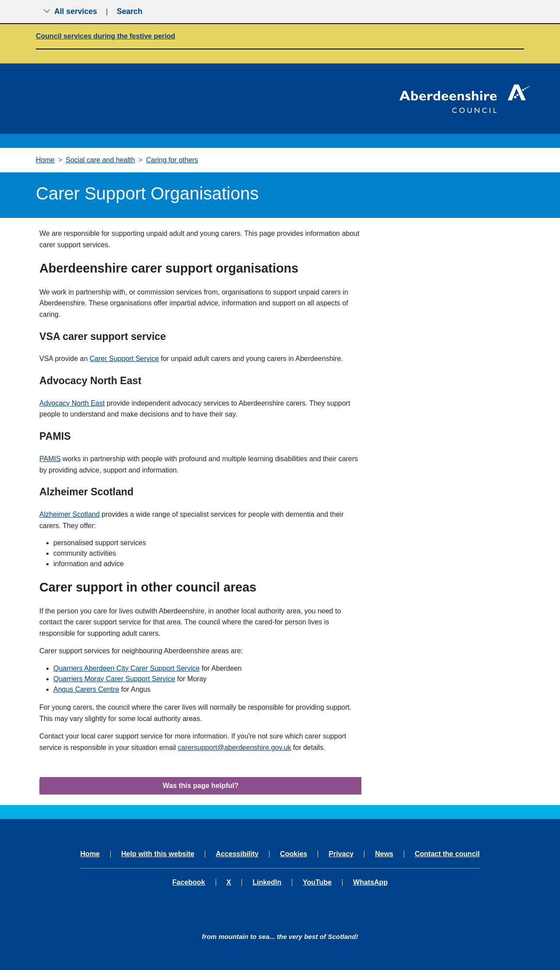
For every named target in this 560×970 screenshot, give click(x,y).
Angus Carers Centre (86, 689)
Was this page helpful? (201, 786)
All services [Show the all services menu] (70, 11)
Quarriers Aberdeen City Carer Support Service (126, 668)
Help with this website (158, 854)
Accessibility (237, 854)
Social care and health (100, 160)
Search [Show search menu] (130, 11)
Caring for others (172, 160)
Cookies (294, 854)
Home (45, 160)
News (384, 854)
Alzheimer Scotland (70, 514)
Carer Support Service (124, 359)
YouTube (317, 882)
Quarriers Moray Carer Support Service (114, 679)
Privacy (341, 854)
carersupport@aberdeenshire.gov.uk (235, 748)
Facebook (189, 882)
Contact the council (447, 854)
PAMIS (50, 459)
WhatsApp (370, 882)
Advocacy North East (72, 403)
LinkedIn (267, 882)
